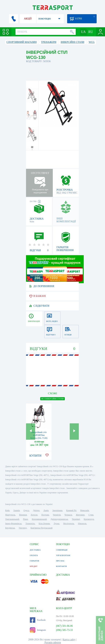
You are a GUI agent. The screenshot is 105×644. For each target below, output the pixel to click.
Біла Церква (44, 523)
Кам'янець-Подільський (42, 528)
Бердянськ (10, 528)
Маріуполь (10, 515)
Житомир (80, 515)
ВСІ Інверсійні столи (52, 399)
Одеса (26, 510)
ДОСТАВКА (35, 550)
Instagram (38, 630)
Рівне (25, 519)
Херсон (34, 515)
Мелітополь (69, 523)
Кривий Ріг (71, 510)
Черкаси (68, 515)
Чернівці (76, 519)
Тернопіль (30, 523)
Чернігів (57, 515)
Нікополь (82, 523)
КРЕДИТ (34, 566)
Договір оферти (52, 642)
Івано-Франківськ (13, 523)
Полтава (45, 515)
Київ (7, 510)
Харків (16, 510)
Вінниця (23, 515)
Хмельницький (12, 519)
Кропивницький (39, 519)
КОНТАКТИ (61, 566)
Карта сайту (69, 640)
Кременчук (89, 519)
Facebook (38, 620)
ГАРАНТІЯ (34, 561)
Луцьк (57, 523)
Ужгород (23, 528)
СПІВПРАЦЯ (62, 550)
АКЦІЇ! (28, 19)
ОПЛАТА (34, 555)
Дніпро (36, 510)
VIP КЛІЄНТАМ (63, 555)
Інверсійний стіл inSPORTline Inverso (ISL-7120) (39, 435)
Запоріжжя (57, 510)
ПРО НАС (60, 561)
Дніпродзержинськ (59, 519)
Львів (46, 510)
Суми (91, 515)
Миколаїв (84, 510)
